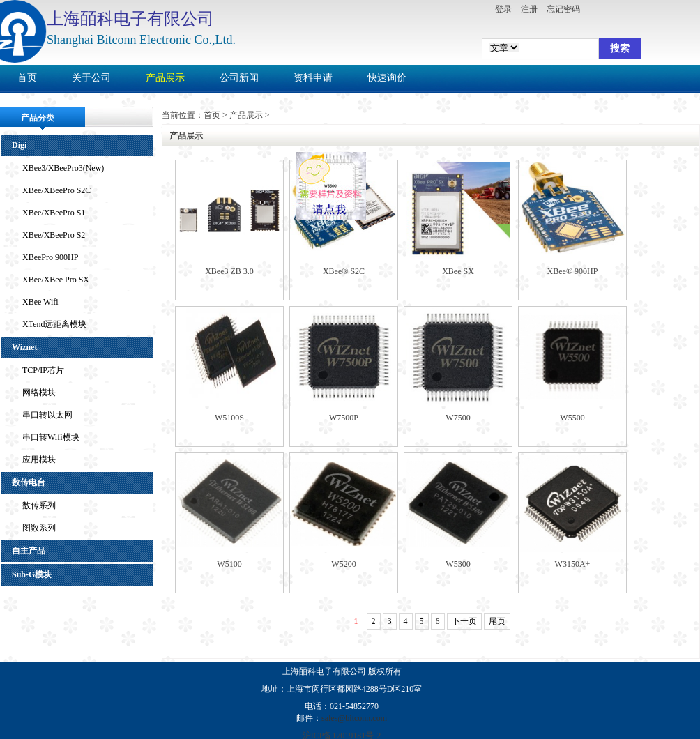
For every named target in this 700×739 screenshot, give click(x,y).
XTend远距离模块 (54, 324)
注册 (529, 9)
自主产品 (29, 551)
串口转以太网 (47, 415)
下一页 (464, 621)
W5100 (229, 564)
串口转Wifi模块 (51, 437)
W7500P (344, 418)
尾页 (497, 621)
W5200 (343, 564)
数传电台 (29, 482)
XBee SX (458, 271)
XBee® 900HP (573, 271)
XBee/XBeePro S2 (54, 235)
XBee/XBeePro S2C (56, 190)
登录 (503, 9)
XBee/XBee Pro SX (56, 280)
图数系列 (39, 528)
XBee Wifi (40, 302)
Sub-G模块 (32, 574)
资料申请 (313, 78)
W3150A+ (573, 564)
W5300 (458, 564)
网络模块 (39, 393)
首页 (27, 78)
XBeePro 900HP (50, 257)
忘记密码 (563, 9)
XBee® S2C (344, 271)
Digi (19, 145)
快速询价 (387, 78)
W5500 (572, 418)
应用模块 (39, 459)
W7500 (458, 418)
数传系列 (39, 505)
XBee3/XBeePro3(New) (63, 168)
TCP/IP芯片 (43, 370)
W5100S (229, 418)
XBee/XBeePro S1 (54, 213)
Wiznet (24, 347)
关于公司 (91, 78)
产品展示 (165, 78)
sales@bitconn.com (354, 718)
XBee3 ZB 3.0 (229, 271)
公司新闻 (239, 78)
